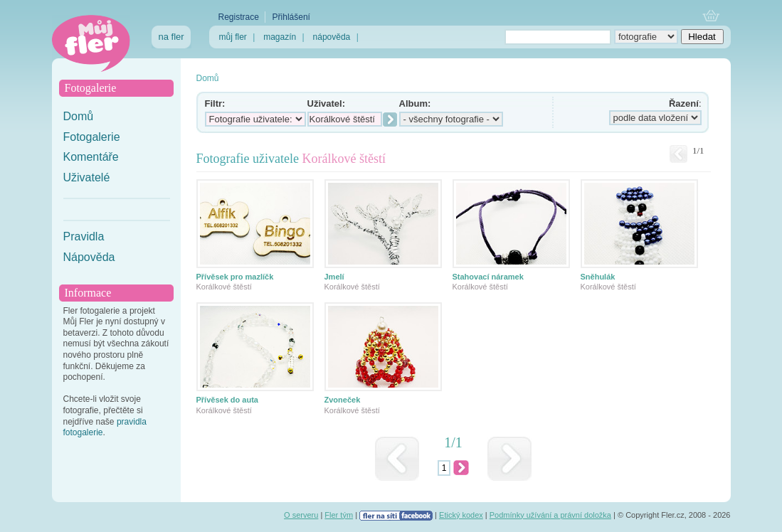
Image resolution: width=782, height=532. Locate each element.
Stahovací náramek (488, 277)
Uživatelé (87, 177)
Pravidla (84, 236)
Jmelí (334, 277)
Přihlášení (291, 17)
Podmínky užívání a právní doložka (550, 515)
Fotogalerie (92, 137)
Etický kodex (461, 515)
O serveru (301, 515)
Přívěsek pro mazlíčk (235, 277)
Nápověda (89, 257)
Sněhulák (598, 277)
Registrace (239, 17)
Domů (79, 116)
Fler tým (339, 515)
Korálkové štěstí (224, 287)
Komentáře (91, 157)
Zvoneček (343, 400)
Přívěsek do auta (227, 400)
